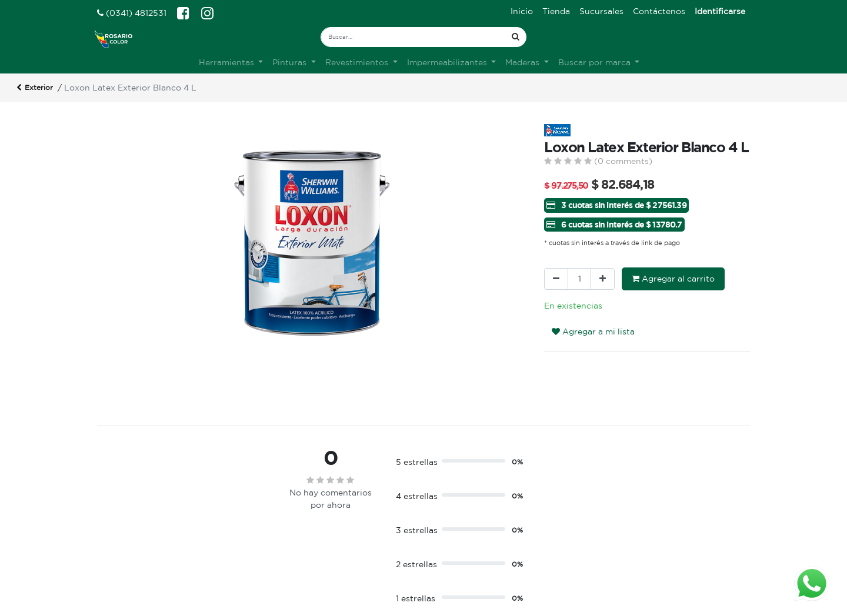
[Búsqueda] (516, 37)
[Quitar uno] (556, 279)
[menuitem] (522, 11)
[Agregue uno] (603, 279)
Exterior (35, 88)
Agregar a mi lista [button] (593, 332)
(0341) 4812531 (132, 13)
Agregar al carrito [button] (673, 279)
